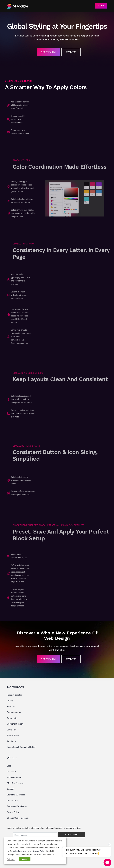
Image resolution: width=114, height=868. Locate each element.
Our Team (11, 772)
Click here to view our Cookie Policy (29, 851)
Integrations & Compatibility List (21, 747)
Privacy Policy (13, 801)
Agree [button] (25, 859)
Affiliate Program (15, 777)
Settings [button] (11, 859)
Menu (101, 6)
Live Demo (12, 730)
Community (12, 718)
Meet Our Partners (15, 783)
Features (11, 707)
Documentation (14, 712)
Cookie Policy (13, 812)
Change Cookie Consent (18, 818)
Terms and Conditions (17, 806)
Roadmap (11, 741)
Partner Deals (13, 736)
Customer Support (15, 724)
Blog (9, 766)
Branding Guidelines (16, 795)
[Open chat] (107, 862)
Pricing (10, 701)
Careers (10, 789)
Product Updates (14, 695)
